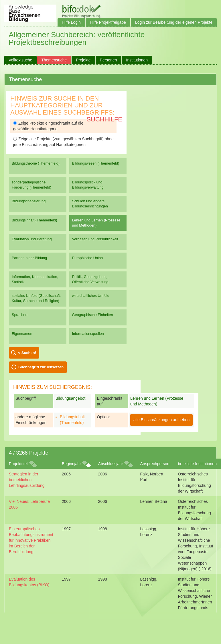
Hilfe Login (71, 22)
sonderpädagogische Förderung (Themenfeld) (31, 185)
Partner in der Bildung (29, 258)
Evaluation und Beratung (32, 239)
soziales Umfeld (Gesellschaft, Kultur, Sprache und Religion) (36, 298)
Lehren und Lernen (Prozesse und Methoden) (96, 223)
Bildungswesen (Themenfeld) (96, 163)
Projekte (83, 60)
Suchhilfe (104, 119)
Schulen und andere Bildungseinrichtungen (90, 204)
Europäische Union (88, 258)
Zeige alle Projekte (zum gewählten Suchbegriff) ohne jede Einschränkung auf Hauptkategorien (63, 142)
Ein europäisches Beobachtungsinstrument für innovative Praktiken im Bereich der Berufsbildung (31, 540)
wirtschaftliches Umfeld (91, 296)
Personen (108, 60)
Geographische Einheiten (93, 315)
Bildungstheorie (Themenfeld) (36, 163)
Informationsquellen (88, 334)
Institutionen (137, 60)
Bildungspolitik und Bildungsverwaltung (88, 185)
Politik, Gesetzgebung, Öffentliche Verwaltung (90, 279)
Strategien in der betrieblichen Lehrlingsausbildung (27, 480)
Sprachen (20, 315)
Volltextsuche (20, 60)
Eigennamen (22, 334)
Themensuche (54, 60)
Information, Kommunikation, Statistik (35, 279)
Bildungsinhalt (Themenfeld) (34, 220)
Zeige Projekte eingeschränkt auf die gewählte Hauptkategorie (48, 126)
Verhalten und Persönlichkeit (95, 239)
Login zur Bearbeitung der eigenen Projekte (174, 22)
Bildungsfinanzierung (29, 201)
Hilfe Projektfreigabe (108, 22)
